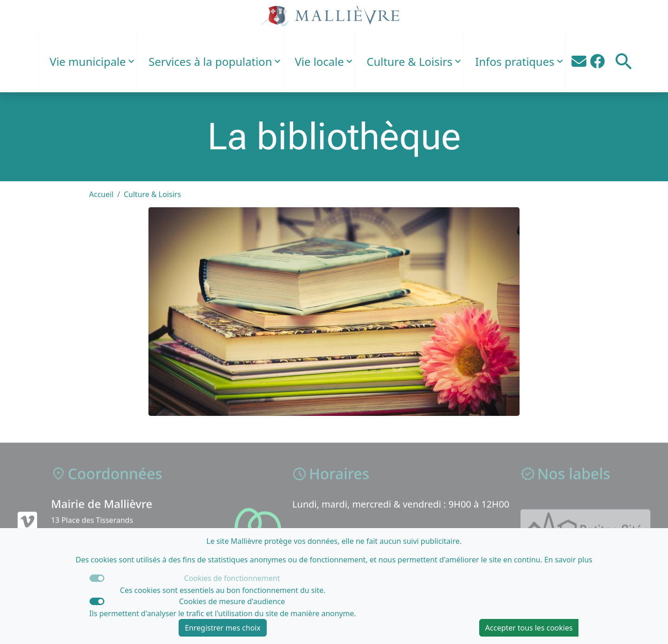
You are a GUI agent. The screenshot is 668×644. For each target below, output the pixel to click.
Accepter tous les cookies (529, 628)
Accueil (101, 194)
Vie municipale (88, 61)
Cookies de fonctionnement (232, 578)
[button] (624, 62)
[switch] (97, 601)
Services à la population (210, 61)
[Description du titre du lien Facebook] (597, 62)
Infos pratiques (515, 61)
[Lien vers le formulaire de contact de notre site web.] (579, 62)
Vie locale (319, 61)
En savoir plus (568, 560)
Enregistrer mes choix (222, 628)
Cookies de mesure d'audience (232, 601)
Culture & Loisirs (409, 61)
